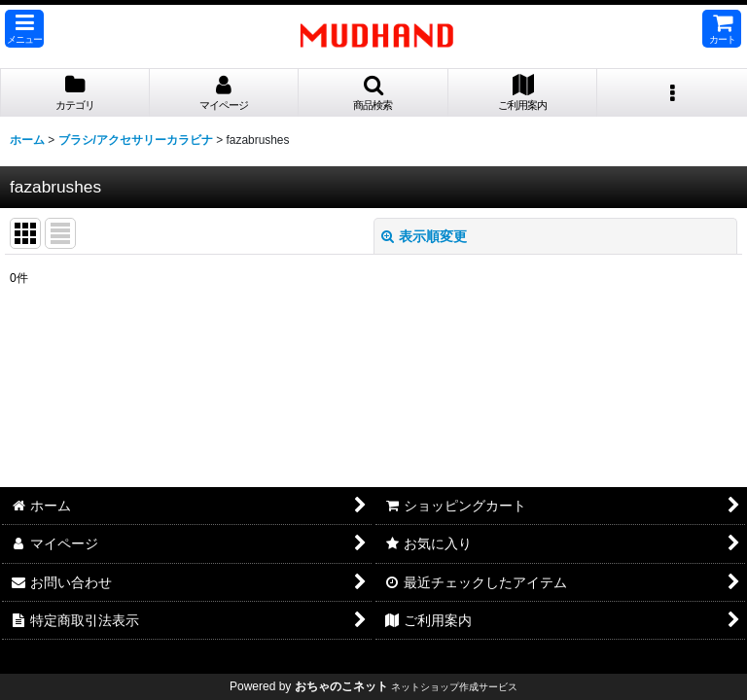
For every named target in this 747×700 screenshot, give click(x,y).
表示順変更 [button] (424, 236)
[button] (24, 29)
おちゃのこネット (341, 686)
